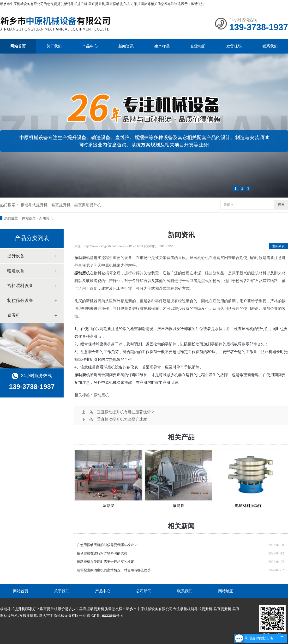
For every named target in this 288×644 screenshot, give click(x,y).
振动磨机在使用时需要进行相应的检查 (105, 562)
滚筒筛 (179, 506)
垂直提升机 (61, 205)
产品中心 (90, 46)
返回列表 (278, 246)
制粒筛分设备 (20, 301)
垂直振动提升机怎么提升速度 (122, 419)
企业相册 (198, 46)
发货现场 (234, 46)
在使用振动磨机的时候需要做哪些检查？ (107, 545)
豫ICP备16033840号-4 (105, 616)
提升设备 (16, 256)
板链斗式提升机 (34, 205)
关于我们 (54, 46)
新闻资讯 (126, 46)
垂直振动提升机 (88, 205)
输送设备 (16, 271)
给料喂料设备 (20, 286)
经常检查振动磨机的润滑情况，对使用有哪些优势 (114, 570)
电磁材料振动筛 (248, 506)
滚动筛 (109, 506)
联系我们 (270, 46)
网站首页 (18, 46)
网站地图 (226, 591)
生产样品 (162, 46)
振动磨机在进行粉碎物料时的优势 (102, 553)
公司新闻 (144, 591)
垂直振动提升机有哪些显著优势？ (126, 412)
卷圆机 (14, 315)
